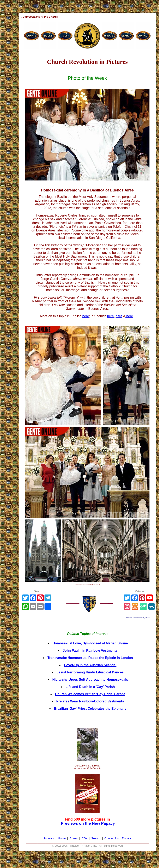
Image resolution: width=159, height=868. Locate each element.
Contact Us (111, 838)
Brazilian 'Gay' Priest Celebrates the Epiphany (90, 709)
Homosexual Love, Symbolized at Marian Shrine (90, 643)
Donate (127, 838)
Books (74, 838)
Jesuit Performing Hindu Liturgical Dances (90, 672)
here (86, 316)
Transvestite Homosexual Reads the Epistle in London (90, 658)
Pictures (49, 838)
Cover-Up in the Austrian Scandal (90, 665)
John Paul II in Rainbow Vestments (90, 651)
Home (62, 838)
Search (96, 838)
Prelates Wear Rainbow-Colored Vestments (90, 701)
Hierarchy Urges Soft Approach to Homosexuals (90, 680)
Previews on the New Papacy (88, 823)
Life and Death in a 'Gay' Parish (90, 687)
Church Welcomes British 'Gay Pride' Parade (90, 694)
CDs (84, 838)
